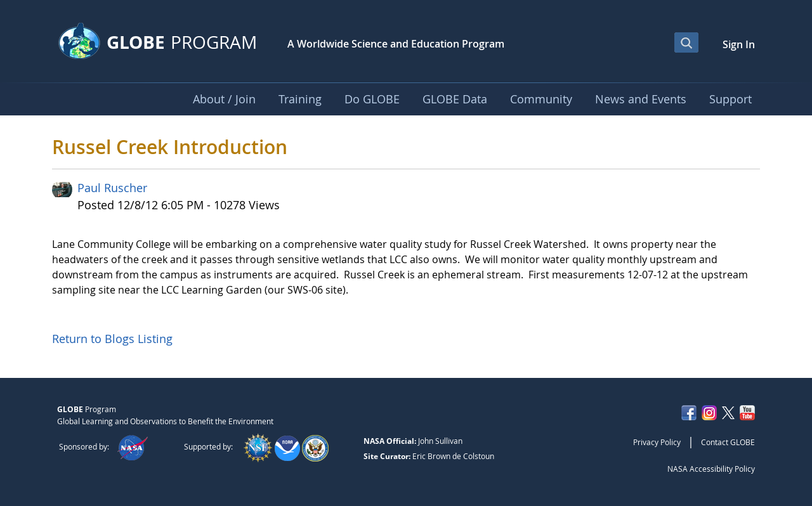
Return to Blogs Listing (112, 339)
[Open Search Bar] (686, 42)
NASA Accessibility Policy (711, 469)
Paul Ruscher (112, 188)
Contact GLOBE (728, 442)
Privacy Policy (657, 442)
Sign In (739, 44)
